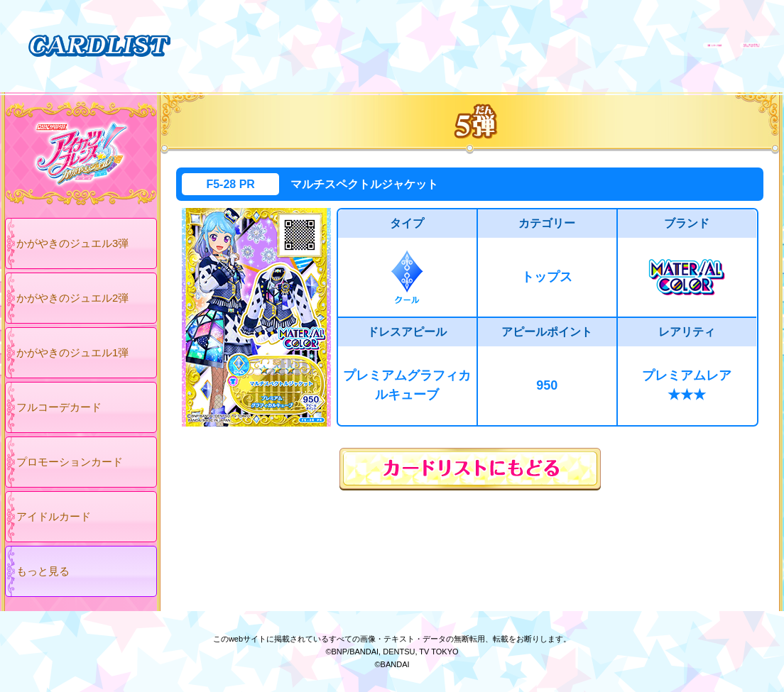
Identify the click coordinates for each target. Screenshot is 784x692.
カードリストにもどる (470, 469)
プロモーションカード (70, 462)
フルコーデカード (59, 407)
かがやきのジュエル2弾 (72, 298)
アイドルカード (54, 516)
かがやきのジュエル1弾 (72, 352)
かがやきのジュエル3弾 (72, 243)
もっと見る (43, 571)
